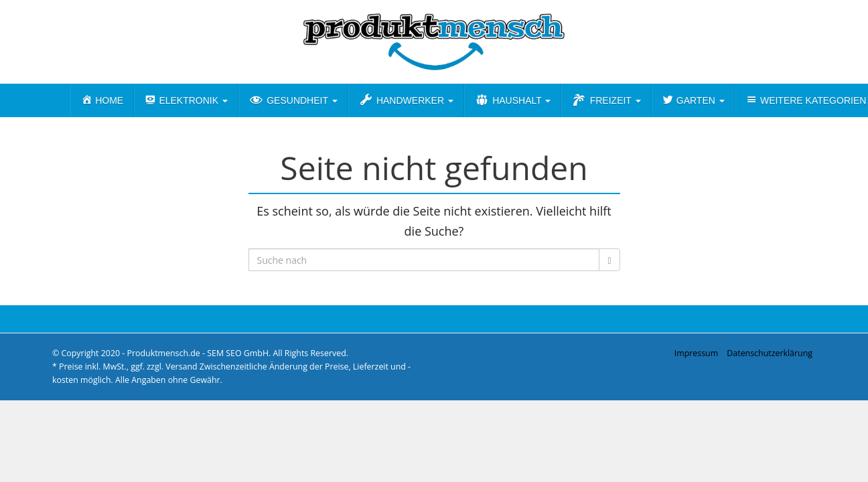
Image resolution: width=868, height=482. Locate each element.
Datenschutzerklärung (770, 353)
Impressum (696, 353)
